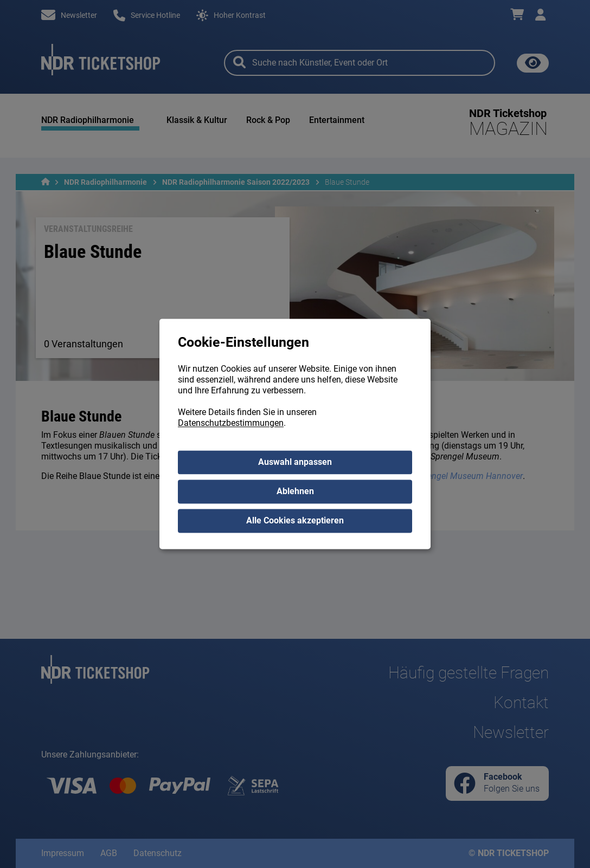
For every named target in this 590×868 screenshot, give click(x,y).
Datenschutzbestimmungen (231, 423)
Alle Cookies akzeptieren (295, 521)
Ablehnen (295, 492)
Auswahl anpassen (295, 462)
